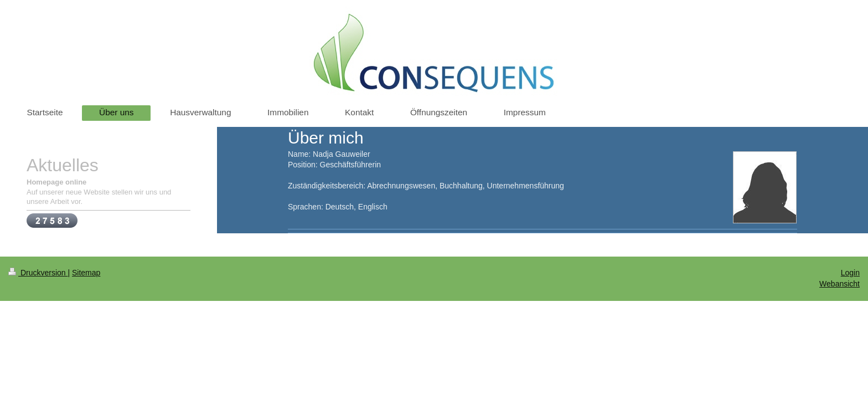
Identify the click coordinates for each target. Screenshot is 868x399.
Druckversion (38, 273)
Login (850, 273)
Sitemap (86, 273)
